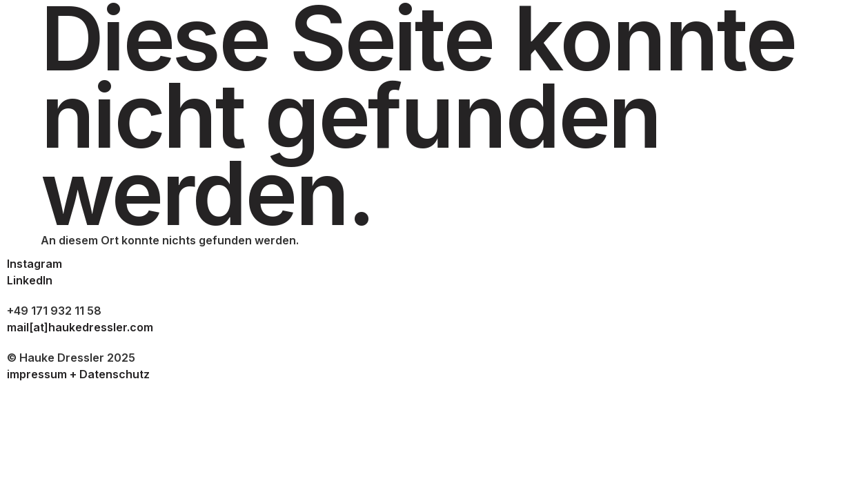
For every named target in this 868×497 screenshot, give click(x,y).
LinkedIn (30, 280)
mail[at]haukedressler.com (80, 327)
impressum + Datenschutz (78, 374)
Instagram (34, 264)
